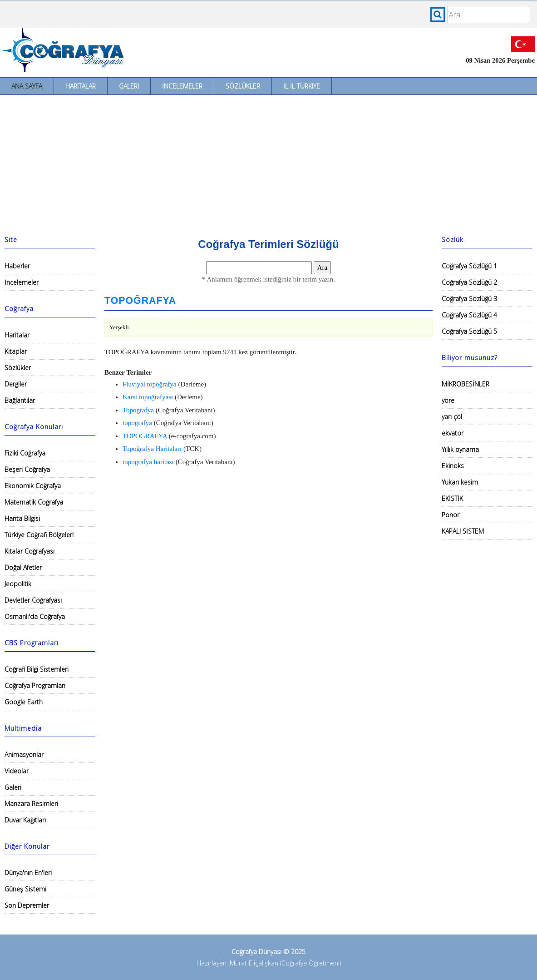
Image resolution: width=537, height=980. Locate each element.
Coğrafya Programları (35, 686)
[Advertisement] (268, 163)
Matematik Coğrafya (34, 502)
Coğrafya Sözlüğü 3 (469, 299)
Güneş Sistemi (25, 889)
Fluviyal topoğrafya (150, 384)
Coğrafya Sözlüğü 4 (469, 315)
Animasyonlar (24, 755)
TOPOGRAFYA (145, 436)
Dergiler (16, 384)
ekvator (453, 433)
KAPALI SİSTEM (463, 531)
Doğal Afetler (23, 567)
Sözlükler (243, 86)
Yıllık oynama (460, 449)
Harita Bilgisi (22, 518)
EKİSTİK (452, 498)
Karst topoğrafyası (148, 397)
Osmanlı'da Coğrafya (35, 616)
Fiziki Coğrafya (25, 453)
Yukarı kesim (460, 482)
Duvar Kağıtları (25, 820)
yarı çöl (452, 417)
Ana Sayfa (27, 86)
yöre (448, 400)
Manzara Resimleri (31, 804)
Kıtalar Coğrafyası (30, 551)
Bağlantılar (20, 400)
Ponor (451, 515)
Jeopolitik (18, 584)
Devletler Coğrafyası (33, 600)
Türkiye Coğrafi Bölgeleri (39, 535)
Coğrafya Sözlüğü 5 (469, 331)
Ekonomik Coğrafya (33, 486)
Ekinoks (453, 466)
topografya (137, 423)
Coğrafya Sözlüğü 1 (469, 266)
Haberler (17, 266)
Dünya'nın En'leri (28, 873)
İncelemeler (182, 86)
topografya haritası (148, 462)
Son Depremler (27, 905)
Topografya (138, 410)
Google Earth (24, 702)
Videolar (17, 771)
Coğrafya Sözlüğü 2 (469, 282)
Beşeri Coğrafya (27, 469)
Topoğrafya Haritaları (152, 449)
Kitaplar (16, 351)
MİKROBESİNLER (466, 384)
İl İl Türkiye (302, 86)
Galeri (129, 86)
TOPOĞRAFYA (140, 301)
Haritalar (81, 86)
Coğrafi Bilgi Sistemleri (37, 669)
